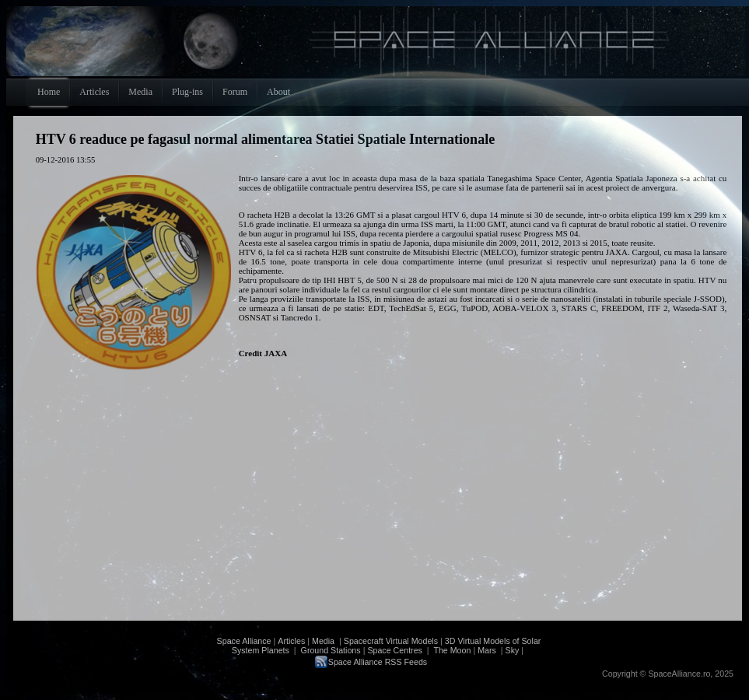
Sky (513, 650)
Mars (487, 650)
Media (323, 641)
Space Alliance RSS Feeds (378, 662)
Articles (291, 641)
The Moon (451, 650)
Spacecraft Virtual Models (391, 641)
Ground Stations (331, 650)
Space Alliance (244, 641)
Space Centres (395, 650)
